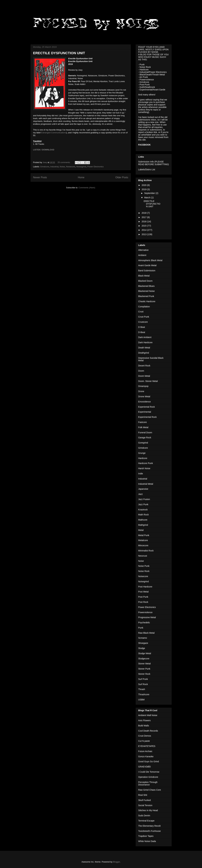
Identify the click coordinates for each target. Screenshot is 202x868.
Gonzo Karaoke (146, 756)
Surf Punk (143, 679)
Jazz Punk (143, 504)
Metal (141, 530)
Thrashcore (144, 694)
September (150, 193)
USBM (141, 700)
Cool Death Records (148, 731)
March (148, 198)
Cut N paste (144, 741)
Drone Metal (144, 396)
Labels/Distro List (147, 169)
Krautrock (143, 510)
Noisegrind (81, 167)
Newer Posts (40, 177)
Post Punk (143, 597)
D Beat (142, 327)
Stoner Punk (144, 669)
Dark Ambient (145, 337)
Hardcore (143, 458)
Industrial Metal (146, 484)
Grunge (142, 453)
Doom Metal (144, 376)
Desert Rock (144, 366)
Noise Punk (144, 566)
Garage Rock (145, 438)
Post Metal (143, 592)
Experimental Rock (148, 417)
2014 (144, 230)
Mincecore (143, 545)
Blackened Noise (147, 291)
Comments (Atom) (87, 188)
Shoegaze (143, 643)
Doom (141, 371)
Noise (62, 167)
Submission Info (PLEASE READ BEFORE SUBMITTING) (154, 163)
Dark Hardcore (145, 342)
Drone (141, 391)
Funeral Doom (145, 433)
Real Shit (143, 795)
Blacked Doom (145, 281)
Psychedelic (144, 623)
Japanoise (143, 489)
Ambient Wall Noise (148, 715)
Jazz (141, 494)
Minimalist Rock (146, 551)
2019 (144, 189)
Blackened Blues (146, 286)
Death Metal (144, 348)
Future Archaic (145, 751)
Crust (141, 312)
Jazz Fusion (144, 499)
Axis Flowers (144, 720)
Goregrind (143, 443)
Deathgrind (144, 353)
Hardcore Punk (146, 463)
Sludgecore (144, 659)
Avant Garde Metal (147, 265)
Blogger (116, 862)
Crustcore (143, 322)
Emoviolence (145, 402)
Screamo (143, 638)
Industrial (54, 167)
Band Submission (147, 271)
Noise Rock (144, 571)
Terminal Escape (146, 821)
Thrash (142, 689)
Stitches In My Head (148, 810)
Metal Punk (144, 535)
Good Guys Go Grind (149, 761)
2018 (144, 213)
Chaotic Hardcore (147, 301)
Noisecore (71, 167)
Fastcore (143, 422)
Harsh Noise (144, 468)
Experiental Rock (147, 407)
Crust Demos (145, 736)
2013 (144, 234)
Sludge (142, 648)
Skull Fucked (145, 800)
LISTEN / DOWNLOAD (44, 150)
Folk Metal (143, 427)
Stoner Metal (144, 664)
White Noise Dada (147, 841)
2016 (144, 222)
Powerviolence (145, 612)
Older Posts (122, 177)
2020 (144, 185)
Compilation (144, 307)
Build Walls (144, 726)
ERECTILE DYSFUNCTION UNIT (59, 53)
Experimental (145, 412)
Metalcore (143, 540)
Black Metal (144, 276)
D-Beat (142, 332)
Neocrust (143, 556)
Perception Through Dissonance (148, 783)
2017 (144, 217)
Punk (141, 628)
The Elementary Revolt (149, 826)
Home (81, 177)
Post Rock (143, 602)
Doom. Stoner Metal (148, 381)
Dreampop (143, 386)
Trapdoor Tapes (146, 836)
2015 (144, 226)
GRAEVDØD (145, 767)
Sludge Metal (145, 653)
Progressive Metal (147, 617)
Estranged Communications (54, 133)
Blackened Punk (146, 296)
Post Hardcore (145, 587)
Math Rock (144, 515)
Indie (141, 474)
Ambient (142, 255)
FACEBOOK (144, 145)
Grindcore (45, 167)
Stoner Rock (144, 674)
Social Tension (145, 805)
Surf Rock (143, 684)
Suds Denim (144, 816)
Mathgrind (143, 525)
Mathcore (143, 520)
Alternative (143, 250)
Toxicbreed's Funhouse (150, 831)
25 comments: (64, 162)
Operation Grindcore (148, 777)
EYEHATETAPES (147, 746)
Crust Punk (144, 317)
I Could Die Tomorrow (149, 772)
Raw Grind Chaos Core (150, 790)
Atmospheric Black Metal (150, 260)
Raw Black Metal (146, 633)
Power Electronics (95, 167)
